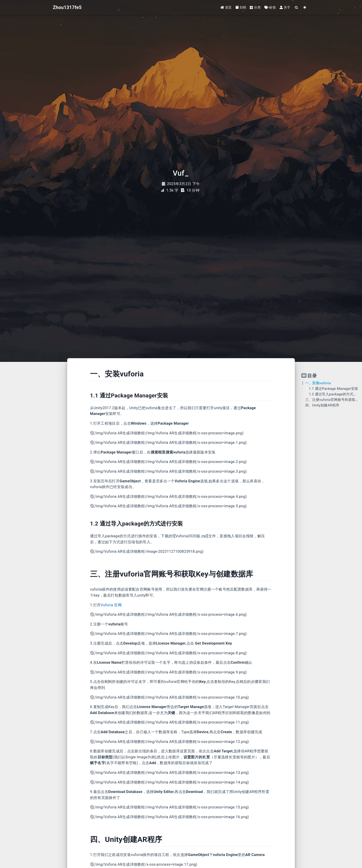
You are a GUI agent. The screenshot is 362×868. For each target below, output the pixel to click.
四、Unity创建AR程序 (322, 405)
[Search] (297, 8)
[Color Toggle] (305, 8)
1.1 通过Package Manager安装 (334, 389)
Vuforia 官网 (111, 605)
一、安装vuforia (318, 383)
